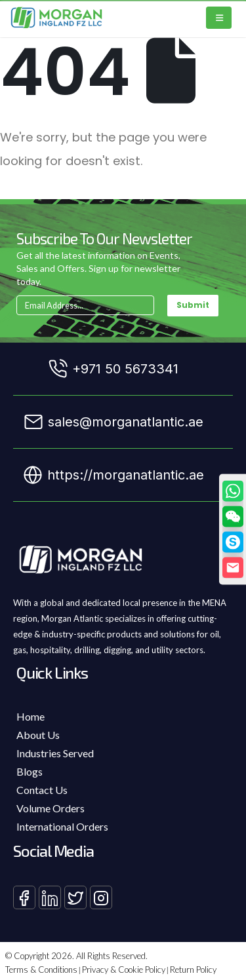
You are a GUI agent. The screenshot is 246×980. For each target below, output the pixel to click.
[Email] (233, 567)
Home (31, 716)
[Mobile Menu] (219, 18)
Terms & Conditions (41, 970)
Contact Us (42, 790)
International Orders (62, 826)
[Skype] (233, 542)
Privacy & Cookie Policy (124, 970)
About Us (38, 735)
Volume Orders (51, 808)
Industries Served (55, 753)
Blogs (30, 771)
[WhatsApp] (233, 491)
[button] (233, 516)
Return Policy (193, 970)
